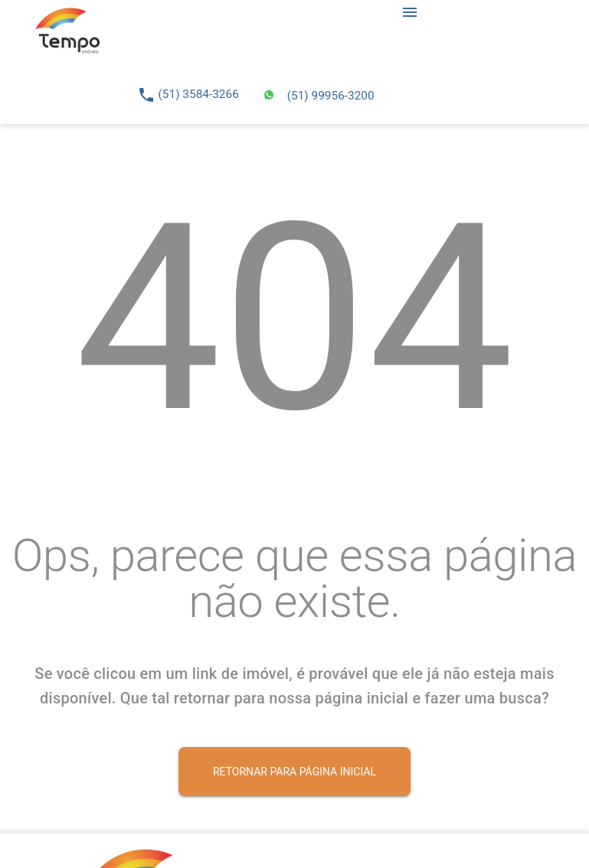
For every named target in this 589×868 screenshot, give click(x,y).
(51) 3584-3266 (199, 94)
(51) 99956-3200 (331, 96)
